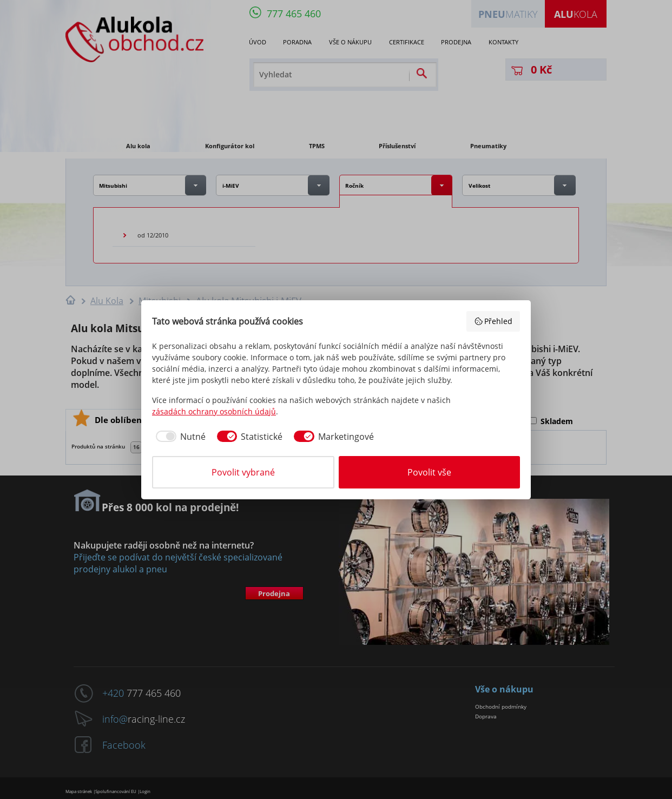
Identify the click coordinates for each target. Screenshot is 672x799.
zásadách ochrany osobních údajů (214, 411)
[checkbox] (179, 437)
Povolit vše (429, 472)
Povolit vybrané (243, 472)
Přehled (493, 321)
